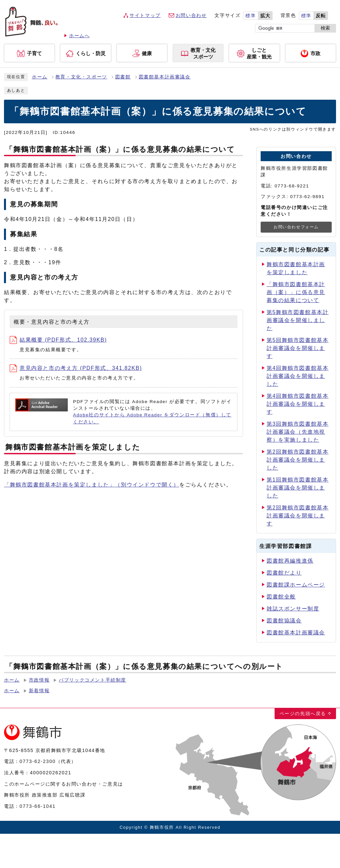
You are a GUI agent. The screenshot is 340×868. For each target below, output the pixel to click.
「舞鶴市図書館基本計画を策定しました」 (92, 485)
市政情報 (39, 680)
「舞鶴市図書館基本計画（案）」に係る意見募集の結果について (296, 292)
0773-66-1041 (38, 806)
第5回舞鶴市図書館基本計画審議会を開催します (298, 348)
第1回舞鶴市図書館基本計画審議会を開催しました (298, 488)
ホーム (40, 77)
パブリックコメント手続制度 (92, 680)
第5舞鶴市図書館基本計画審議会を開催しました (298, 320)
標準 (251, 16)
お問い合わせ (191, 15)
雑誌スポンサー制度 (293, 609)
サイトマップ (145, 15)
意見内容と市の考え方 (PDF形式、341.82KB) (76, 368)
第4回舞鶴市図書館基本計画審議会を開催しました (298, 376)
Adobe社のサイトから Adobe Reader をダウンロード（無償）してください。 (152, 418)
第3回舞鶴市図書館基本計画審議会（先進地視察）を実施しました (298, 432)
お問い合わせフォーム (296, 227)
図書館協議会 (284, 621)
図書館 (123, 77)
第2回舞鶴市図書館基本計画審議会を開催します (298, 516)
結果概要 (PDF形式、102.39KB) (58, 340)
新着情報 (39, 691)
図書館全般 (281, 597)
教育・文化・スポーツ (81, 77)
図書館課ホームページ (296, 585)
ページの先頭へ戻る (303, 713)
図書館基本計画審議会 (165, 77)
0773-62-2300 (38, 761)
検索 (325, 28)
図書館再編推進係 (290, 561)
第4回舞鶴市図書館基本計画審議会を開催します (298, 404)
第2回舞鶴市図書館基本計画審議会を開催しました (298, 460)
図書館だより (284, 573)
